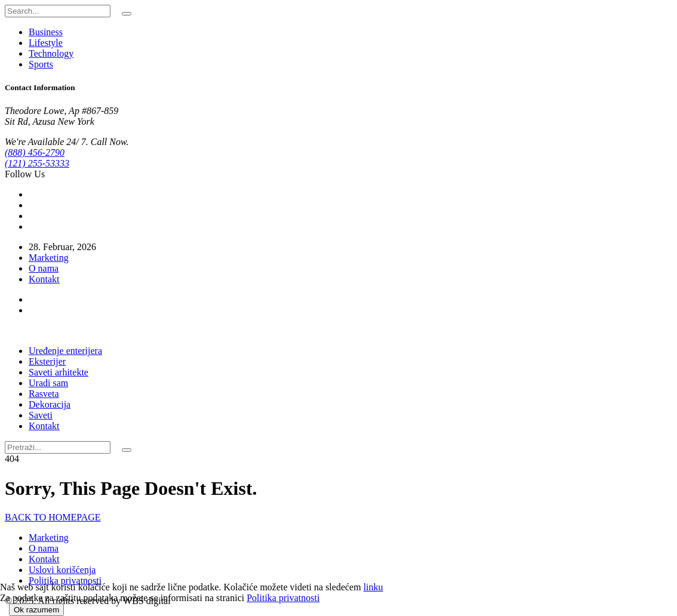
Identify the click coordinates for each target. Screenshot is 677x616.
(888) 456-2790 (35, 153)
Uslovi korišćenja (62, 570)
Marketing (49, 258)
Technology (51, 53)
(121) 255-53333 (37, 163)
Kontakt (44, 279)
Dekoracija (50, 404)
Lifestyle (46, 43)
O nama (44, 268)
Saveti (41, 415)
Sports (41, 64)
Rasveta (44, 394)
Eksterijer (47, 361)
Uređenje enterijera (65, 351)
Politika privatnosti (65, 580)
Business (46, 32)
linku (373, 587)
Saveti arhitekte (59, 372)
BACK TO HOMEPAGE (53, 517)
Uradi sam (48, 383)
